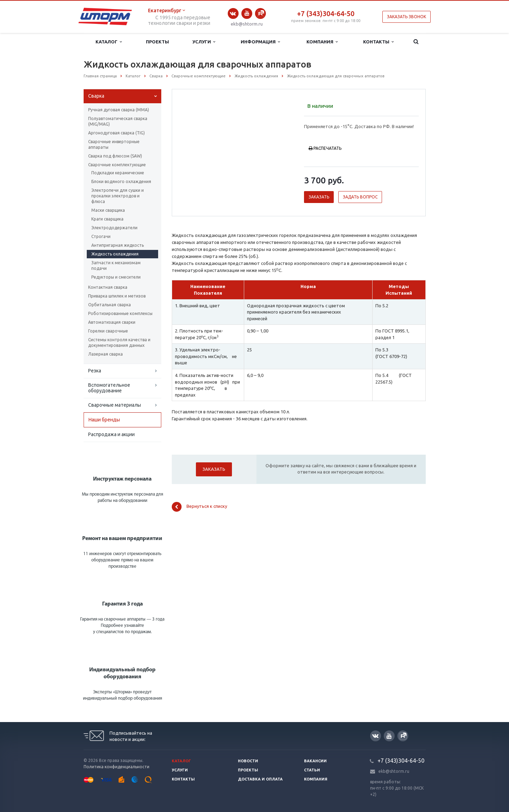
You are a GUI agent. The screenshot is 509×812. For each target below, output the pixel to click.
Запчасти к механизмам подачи (116, 265)
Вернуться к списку (199, 507)
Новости (248, 761)
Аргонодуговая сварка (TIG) (116, 133)
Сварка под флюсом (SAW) (115, 156)
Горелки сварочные (108, 331)
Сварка (96, 96)
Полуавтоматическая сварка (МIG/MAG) (118, 121)
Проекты (157, 42)
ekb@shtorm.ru (247, 24)
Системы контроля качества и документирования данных (119, 342)
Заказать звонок (407, 17)
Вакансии (315, 761)
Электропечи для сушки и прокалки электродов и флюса (118, 196)
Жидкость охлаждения (115, 254)
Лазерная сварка (105, 354)
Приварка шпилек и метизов (117, 296)
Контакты (378, 42)
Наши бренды (104, 420)
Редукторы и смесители (116, 277)
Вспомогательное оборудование (109, 388)
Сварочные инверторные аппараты (114, 144)
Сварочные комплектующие (117, 165)
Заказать (319, 197)
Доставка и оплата (260, 779)
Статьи (312, 770)
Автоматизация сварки (112, 322)
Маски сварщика (108, 210)
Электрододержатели (114, 228)
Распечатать (325, 148)
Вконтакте (233, 13)
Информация (260, 42)
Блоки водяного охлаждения (121, 181)
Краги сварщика (107, 219)
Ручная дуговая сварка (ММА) (119, 110)
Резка (95, 371)
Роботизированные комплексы (120, 313)
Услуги (204, 42)
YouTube (247, 13)
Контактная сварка (108, 287)
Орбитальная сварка (109, 305)
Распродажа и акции (111, 434)
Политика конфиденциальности (116, 767)
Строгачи (101, 236)
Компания (322, 42)
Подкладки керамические (118, 173)
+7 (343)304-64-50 (326, 13)
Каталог (109, 42)
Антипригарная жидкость (118, 245)
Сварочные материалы (115, 405)
